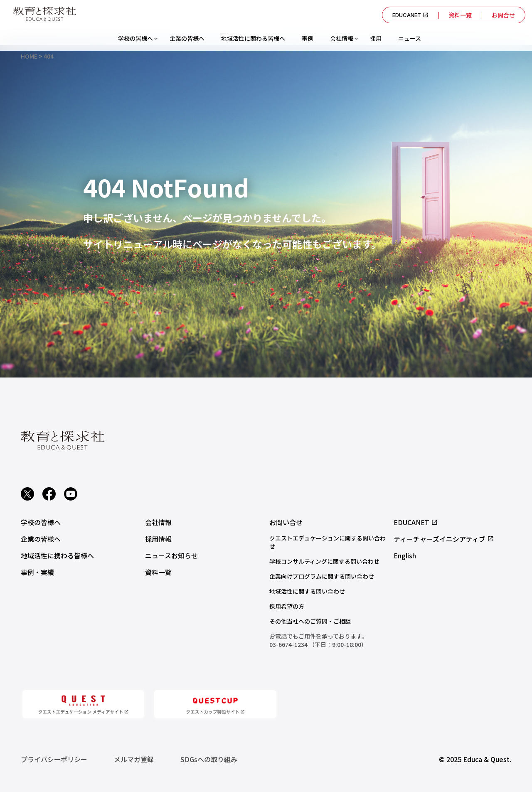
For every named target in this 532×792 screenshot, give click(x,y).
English (405, 555)
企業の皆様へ (187, 38)
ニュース (410, 38)
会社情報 (342, 38)
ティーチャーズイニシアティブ (444, 539)
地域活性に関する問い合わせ (307, 591)
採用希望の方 (287, 606)
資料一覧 (460, 15)
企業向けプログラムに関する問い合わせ (322, 576)
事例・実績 (37, 572)
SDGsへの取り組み (209, 759)
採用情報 (158, 539)
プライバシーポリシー (54, 759)
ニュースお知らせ (171, 555)
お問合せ (503, 15)
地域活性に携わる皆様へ (57, 555)
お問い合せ (286, 522)
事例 (308, 38)
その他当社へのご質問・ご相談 (310, 621)
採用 (376, 38)
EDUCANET (410, 15)
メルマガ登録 (134, 759)
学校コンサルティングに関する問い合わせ (324, 561)
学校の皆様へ (135, 38)
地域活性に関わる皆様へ (253, 38)
